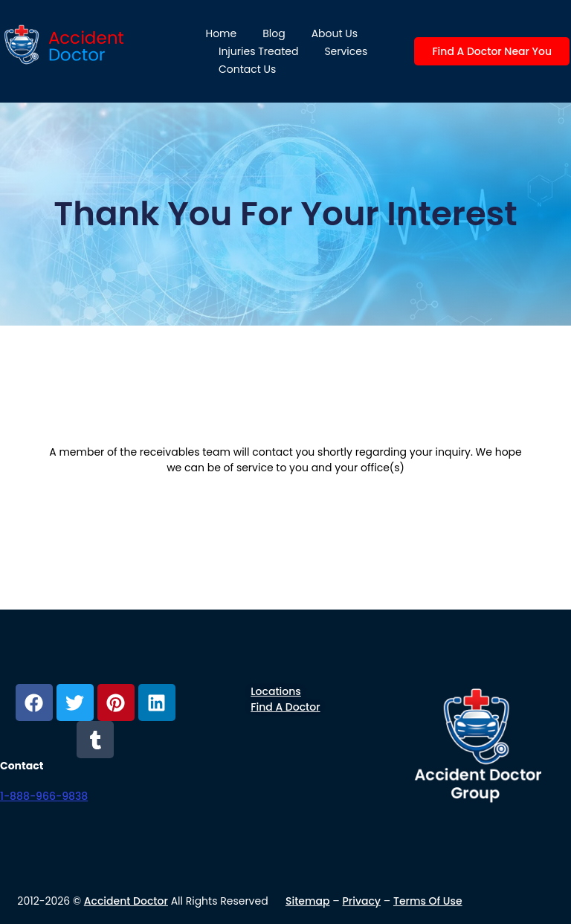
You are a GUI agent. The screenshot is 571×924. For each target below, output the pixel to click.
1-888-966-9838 (44, 796)
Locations (275, 691)
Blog (274, 33)
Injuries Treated (258, 51)
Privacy (362, 901)
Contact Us (247, 69)
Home (221, 33)
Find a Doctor (285, 707)
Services (346, 51)
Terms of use (428, 901)
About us (335, 33)
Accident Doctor (126, 901)
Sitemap (308, 901)
